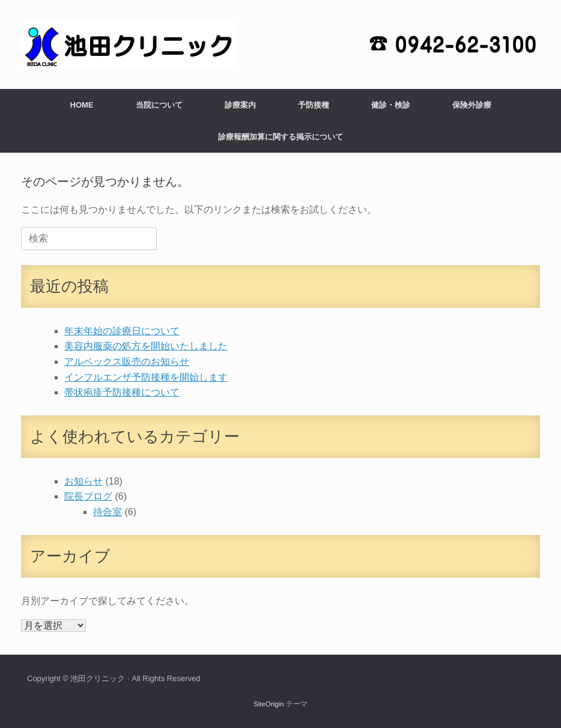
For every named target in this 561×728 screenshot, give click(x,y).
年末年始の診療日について (122, 331)
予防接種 (314, 105)
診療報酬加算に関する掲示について (280, 137)
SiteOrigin (269, 704)
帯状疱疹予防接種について (122, 392)
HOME (82, 105)
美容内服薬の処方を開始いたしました (146, 346)
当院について (159, 105)
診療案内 (240, 105)
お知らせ (83, 481)
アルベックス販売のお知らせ (127, 362)
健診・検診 (391, 105)
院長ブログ (88, 496)
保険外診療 (472, 105)
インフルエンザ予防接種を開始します (146, 377)
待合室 (108, 512)
